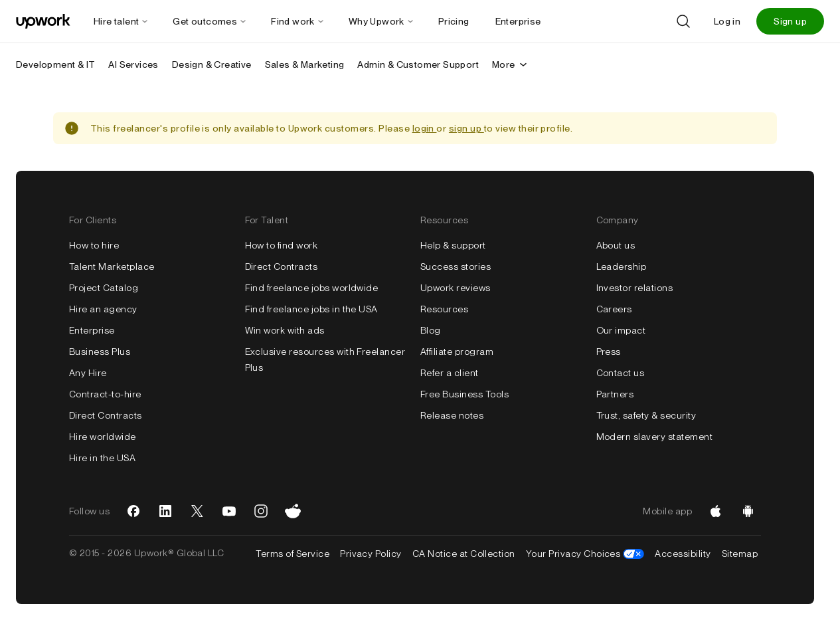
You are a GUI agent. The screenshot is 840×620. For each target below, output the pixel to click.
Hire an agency (103, 309)
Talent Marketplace (112, 266)
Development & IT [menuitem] (55, 64)
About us (616, 245)
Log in (727, 21)
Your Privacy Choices (585, 554)
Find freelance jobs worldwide (312, 288)
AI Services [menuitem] (133, 64)
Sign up (790, 21)
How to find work (282, 245)
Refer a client (450, 373)
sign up (466, 128)
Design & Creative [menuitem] (212, 64)
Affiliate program (457, 352)
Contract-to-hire (105, 394)
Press (609, 352)
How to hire (94, 245)
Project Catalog (104, 288)
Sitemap (740, 554)
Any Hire (88, 373)
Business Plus (100, 352)
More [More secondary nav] (510, 64)
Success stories (456, 266)
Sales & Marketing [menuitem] (305, 64)
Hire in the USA (102, 458)
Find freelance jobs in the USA (311, 309)
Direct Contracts (106, 415)
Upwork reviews (456, 288)
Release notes (452, 415)
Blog (431, 330)
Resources (444, 309)
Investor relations (635, 288)
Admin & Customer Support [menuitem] (418, 64)
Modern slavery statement (655, 437)
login (425, 128)
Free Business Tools (464, 394)
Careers (614, 309)
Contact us (621, 373)
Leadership (622, 266)
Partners (615, 394)
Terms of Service (293, 554)
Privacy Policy (371, 554)
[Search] (683, 21)
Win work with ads (285, 330)
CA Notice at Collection (464, 554)
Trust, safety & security (646, 415)
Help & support (453, 245)
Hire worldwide (103, 437)
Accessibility (683, 554)
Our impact (621, 330)
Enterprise (92, 330)
